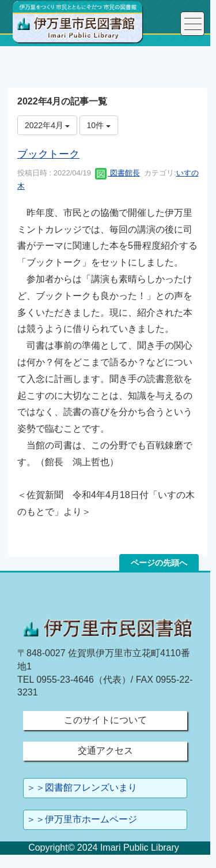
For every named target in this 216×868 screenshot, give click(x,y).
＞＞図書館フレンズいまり (82, 787)
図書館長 (118, 173)
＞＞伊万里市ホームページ (82, 819)
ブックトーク (48, 154)
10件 (99, 125)
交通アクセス (105, 751)
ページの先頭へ (159, 563)
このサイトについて (105, 720)
